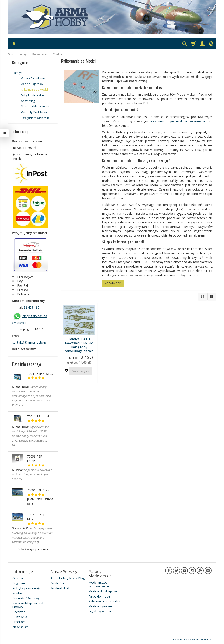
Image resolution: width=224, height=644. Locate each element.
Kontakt (18, 593)
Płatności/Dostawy (26, 598)
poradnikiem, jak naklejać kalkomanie (178, 121)
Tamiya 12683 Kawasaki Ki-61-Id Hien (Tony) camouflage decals (79, 345)
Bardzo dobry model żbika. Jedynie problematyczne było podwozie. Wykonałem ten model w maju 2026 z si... (32, 396)
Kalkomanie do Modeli (35, 90)
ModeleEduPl (60, 588)
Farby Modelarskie (32, 95)
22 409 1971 (32, 307)
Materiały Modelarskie (34, 112)
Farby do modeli (100, 596)
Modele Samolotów (33, 78)
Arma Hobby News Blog (68, 578)
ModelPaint (59, 583)
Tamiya (17, 73)
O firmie (18, 578)
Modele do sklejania (103, 591)
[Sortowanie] (203, 296)
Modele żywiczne (101, 606)
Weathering (28, 101)
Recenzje (19, 612)
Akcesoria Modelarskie (35, 106)
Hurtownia (20, 617)
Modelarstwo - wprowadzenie (99, 584)
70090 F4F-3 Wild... (40, 490)
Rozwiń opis (113, 283)
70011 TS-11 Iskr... (40, 416)
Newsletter (20, 627)
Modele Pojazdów (32, 84)
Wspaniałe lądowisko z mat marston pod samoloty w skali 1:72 (32, 475)
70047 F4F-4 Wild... (40, 374)
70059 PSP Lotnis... (35, 459)
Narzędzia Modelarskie (35, 118)
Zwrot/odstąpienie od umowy (28, 605)
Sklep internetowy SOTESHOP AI (192, 640)
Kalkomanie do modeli (104, 601)
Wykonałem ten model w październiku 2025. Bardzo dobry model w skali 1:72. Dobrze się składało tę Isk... (31, 436)
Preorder (19, 622)
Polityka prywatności (27, 588)
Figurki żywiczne (100, 611)
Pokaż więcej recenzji (33, 549)
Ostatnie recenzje (27, 364)
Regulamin (20, 583)
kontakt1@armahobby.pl (30, 342)
